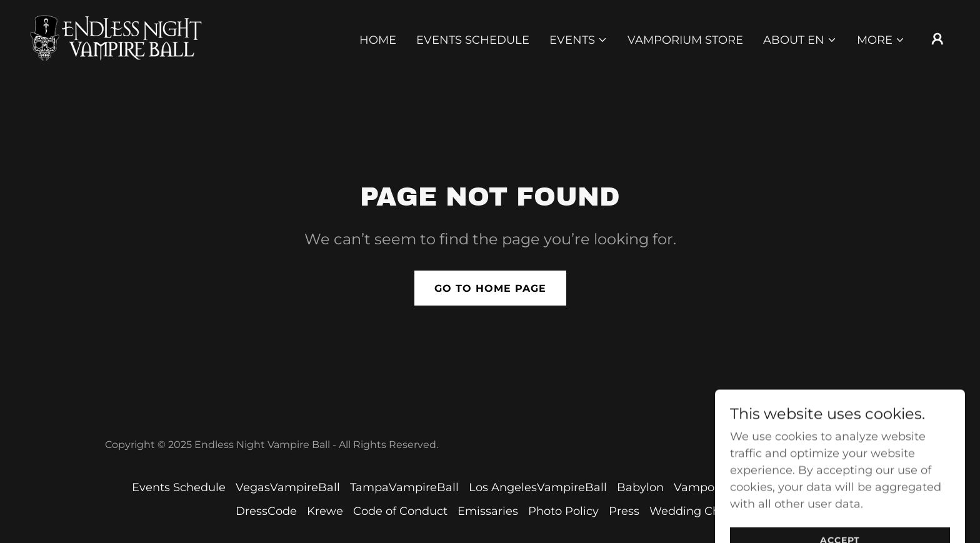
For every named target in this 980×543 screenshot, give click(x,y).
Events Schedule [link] (473, 40)
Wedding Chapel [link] (697, 511)
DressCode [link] (266, 511)
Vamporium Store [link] (685, 40)
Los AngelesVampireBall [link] (538, 487)
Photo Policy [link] (563, 511)
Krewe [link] (325, 511)
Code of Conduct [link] (400, 511)
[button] (578, 40)
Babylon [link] (640, 487)
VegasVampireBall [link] (288, 487)
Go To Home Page (490, 288)
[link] (118, 37)
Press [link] (624, 511)
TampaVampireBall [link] (404, 487)
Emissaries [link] (488, 511)
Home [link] (378, 40)
